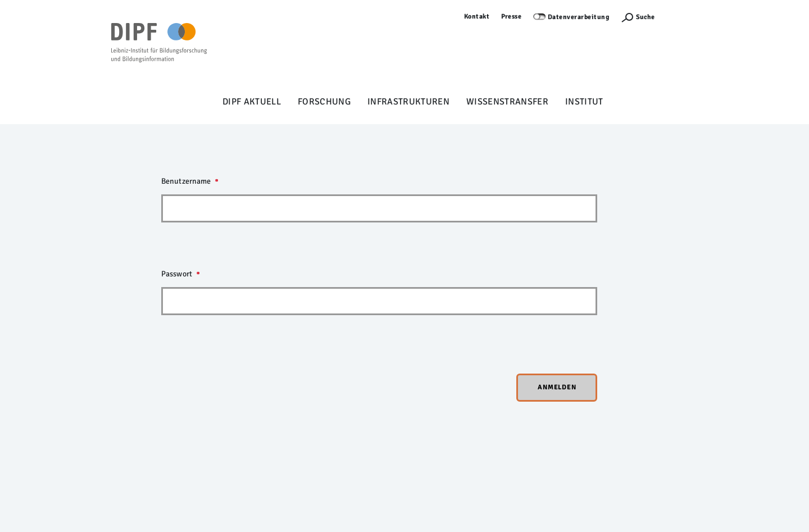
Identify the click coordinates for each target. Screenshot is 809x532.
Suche (645, 17)
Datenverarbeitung (579, 17)
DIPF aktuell (252, 102)
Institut (584, 102)
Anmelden (682, 17)
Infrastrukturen (408, 102)
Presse (512, 17)
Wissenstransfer (507, 102)
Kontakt (477, 17)
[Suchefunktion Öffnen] (638, 17)
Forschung (324, 102)
